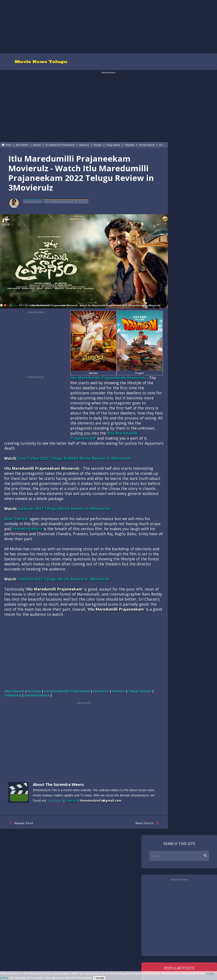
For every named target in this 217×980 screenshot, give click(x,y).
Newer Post (20, 823)
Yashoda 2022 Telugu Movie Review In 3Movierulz (64, 579)
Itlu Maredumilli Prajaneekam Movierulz (108, 378)
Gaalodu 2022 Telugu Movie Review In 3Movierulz (64, 509)
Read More (55, 800)
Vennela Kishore (27, 529)
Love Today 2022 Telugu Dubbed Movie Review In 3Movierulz (74, 458)
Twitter (71, 800)
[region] (108, 26)
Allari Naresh (16, 519)
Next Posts (148, 823)
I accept (99, 978)
